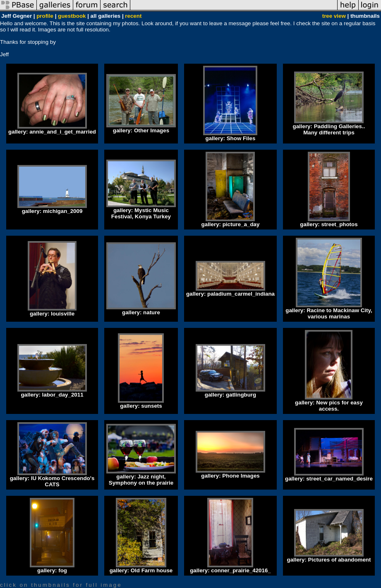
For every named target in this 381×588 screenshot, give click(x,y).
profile (45, 16)
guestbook (72, 16)
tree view (334, 16)
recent (133, 16)
